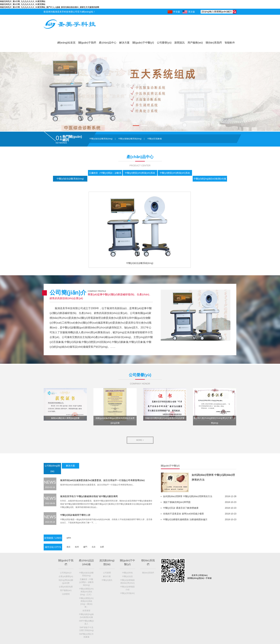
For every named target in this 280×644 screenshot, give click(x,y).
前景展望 (86, 611)
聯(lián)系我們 (214, 43)
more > (140, 440)
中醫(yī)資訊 (107, 580)
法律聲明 (66, 594)
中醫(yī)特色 (127, 573)
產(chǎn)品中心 (108, 43)
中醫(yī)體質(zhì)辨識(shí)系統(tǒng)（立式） (86, 592)
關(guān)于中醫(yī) (143, 43)
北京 (94, 547)
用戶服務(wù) (195, 43)
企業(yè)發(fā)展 (66, 587)
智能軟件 (230, 43)
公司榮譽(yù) (164, 43)
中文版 (174, 12)
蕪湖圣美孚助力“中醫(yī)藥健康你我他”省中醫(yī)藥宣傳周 (89, 496)
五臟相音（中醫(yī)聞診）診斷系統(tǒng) (86, 582)
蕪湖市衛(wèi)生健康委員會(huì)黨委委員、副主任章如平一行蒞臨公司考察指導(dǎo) (102, 480)
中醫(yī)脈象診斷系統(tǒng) (130, 139)
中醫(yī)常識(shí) (127, 593)
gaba (69, 538)
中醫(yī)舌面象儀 (155, 139)
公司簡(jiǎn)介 (66, 573)
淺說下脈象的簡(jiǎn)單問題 (177, 502)
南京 (69, 547)
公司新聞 (107, 573)
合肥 (102, 547)
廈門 (85, 547)
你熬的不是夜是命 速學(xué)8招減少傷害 (184, 514)
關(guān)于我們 (87, 43)
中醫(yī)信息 (127, 576)
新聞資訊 (179, 43)
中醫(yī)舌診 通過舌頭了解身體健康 (181, 508)
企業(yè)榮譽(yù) (66, 576)
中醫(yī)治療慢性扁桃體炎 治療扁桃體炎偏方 (185, 519)
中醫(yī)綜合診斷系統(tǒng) (101, 139)
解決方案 (124, 43)
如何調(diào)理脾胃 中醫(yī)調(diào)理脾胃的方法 (188, 496)
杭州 (77, 547)
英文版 (189, 12)
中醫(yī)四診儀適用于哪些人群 (75, 515)
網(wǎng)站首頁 (66, 43)
